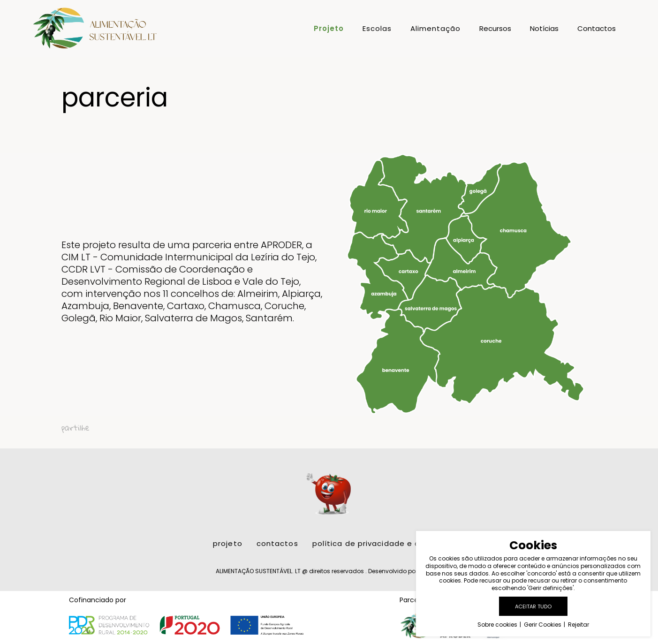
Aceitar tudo (533, 606)
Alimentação (435, 29)
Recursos (495, 29)
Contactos (597, 29)
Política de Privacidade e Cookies (379, 537)
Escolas (377, 29)
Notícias (544, 29)
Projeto (329, 29)
